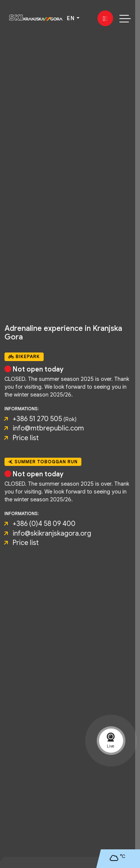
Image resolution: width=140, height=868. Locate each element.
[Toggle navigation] (125, 18)
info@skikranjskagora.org (52, 533)
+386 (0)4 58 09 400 (44, 524)
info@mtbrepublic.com (48, 428)
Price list (26, 438)
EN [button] (71, 18)
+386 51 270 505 (37, 419)
